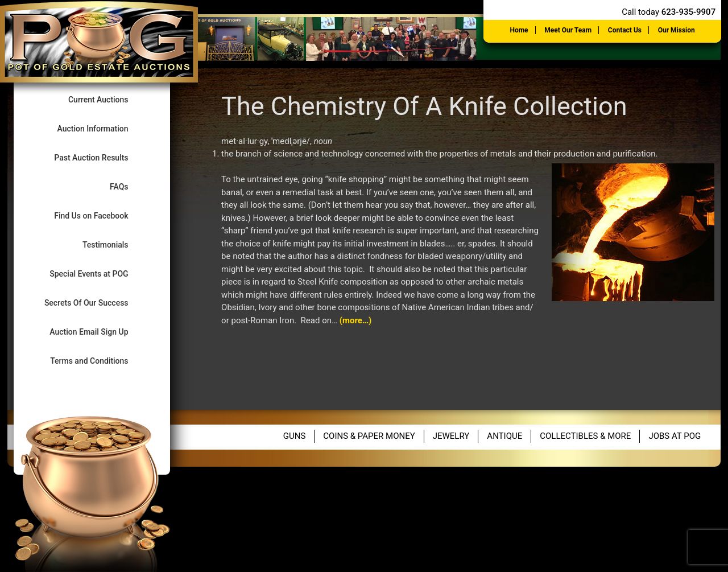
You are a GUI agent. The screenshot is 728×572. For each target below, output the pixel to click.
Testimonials (115, 244)
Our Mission (677, 30)
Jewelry (451, 436)
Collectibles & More (585, 436)
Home (519, 30)
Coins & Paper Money (369, 436)
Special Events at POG (98, 273)
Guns (295, 436)
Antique (504, 436)
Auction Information (103, 128)
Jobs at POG (675, 436)
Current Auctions (108, 99)
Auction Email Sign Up (98, 332)
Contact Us (625, 30)
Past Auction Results (101, 157)
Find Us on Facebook (101, 215)
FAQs (129, 186)
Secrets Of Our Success (96, 303)
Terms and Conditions (99, 361)
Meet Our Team (568, 30)
